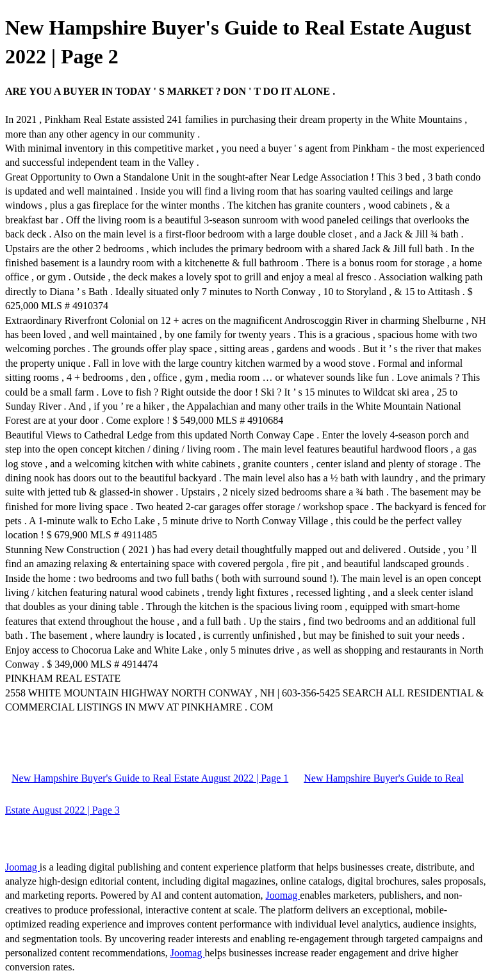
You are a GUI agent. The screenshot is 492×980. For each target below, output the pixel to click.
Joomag (22, 867)
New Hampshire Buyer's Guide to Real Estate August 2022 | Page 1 (150, 778)
